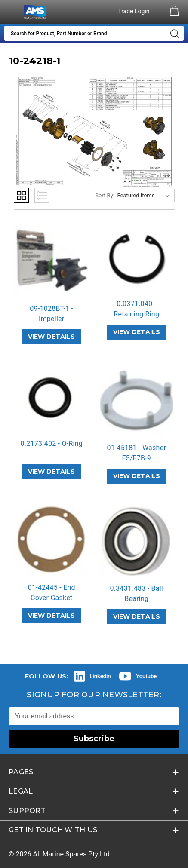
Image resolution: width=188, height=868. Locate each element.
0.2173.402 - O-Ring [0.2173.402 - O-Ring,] (52, 443)
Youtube (146, 676)
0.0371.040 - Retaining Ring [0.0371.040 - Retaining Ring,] (136, 309)
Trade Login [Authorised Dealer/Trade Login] (134, 11)
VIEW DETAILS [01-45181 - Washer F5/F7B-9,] (137, 476)
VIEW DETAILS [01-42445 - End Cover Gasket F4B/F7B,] (51, 616)
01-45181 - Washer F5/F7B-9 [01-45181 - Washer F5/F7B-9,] (136, 453)
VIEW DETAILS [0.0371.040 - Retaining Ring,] (137, 332)
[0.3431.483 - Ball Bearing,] (137, 540)
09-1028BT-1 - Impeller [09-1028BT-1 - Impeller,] (51, 314)
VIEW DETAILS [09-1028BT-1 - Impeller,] (51, 337)
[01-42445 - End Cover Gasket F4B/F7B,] (52, 540)
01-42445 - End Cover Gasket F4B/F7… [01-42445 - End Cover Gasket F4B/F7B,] (52, 598)
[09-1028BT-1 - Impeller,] (52, 261)
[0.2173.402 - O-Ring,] (52, 398)
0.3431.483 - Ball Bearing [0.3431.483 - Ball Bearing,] (137, 593)
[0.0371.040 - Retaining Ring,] (137, 258)
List (42, 195)
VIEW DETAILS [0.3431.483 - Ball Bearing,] (137, 616)
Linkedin (100, 676)
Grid (21, 195)
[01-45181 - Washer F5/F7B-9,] (137, 400)
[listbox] (145, 196)
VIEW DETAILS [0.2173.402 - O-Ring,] (51, 472)
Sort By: (105, 195)
